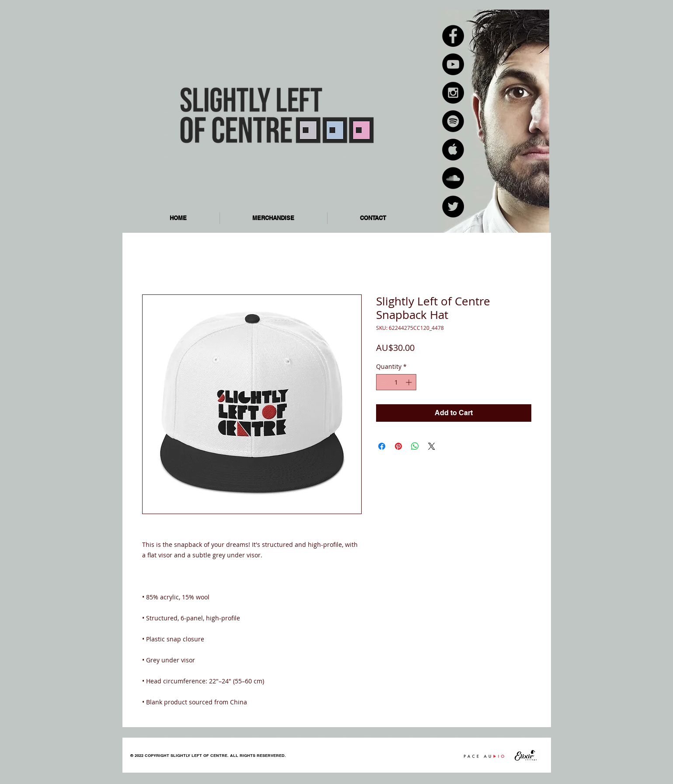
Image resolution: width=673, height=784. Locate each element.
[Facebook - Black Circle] (453, 36)
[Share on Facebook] (382, 446)
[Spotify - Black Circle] (453, 121)
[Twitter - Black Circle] (453, 206)
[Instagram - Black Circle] (453, 93)
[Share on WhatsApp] (415, 446)
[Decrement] (383, 382)
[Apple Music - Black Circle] (453, 150)
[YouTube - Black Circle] (453, 64)
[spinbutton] (396, 382)
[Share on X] (432, 446)
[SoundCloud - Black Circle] (453, 178)
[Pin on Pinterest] (398, 446)
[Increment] (410, 382)
